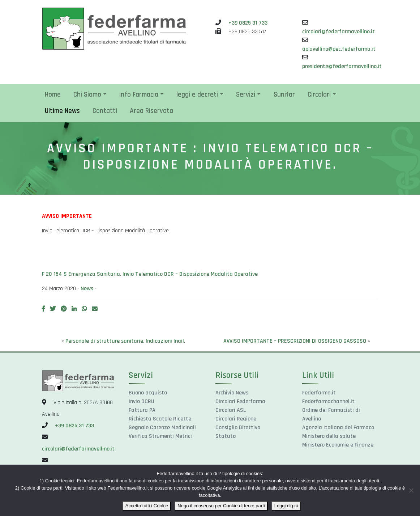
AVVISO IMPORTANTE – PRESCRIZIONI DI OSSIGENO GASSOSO (295, 341)
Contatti (105, 111)
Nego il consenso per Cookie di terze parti (221, 506)
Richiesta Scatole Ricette (160, 419)
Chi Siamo (87, 95)
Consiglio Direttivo (238, 428)
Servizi (246, 95)
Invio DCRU (142, 401)
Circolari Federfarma (240, 401)
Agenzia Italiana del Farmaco (338, 428)
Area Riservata (151, 111)
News (87, 289)
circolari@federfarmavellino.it (338, 32)
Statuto (226, 436)
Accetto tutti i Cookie (147, 506)
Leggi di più (286, 506)
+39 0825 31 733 (248, 23)
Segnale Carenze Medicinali (162, 428)
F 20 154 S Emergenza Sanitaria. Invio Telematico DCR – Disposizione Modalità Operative (150, 274)
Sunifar (284, 95)
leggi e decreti (197, 95)
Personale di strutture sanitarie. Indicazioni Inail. (125, 341)
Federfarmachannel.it (328, 401)
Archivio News (232, 393)
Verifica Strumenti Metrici (160, 436)
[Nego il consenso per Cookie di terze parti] (411, 490)
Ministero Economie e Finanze (338, 445)
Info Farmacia (139, 95)
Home (53, 95)
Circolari (319, 95)
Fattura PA (142, 410)
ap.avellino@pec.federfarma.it (339, 49)
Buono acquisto (148, 393)
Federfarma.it (319, 393)
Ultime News (62, 111)
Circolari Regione (236, 419)
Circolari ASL (231, 410)
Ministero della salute (329, 436)
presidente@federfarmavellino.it (342, 66)
